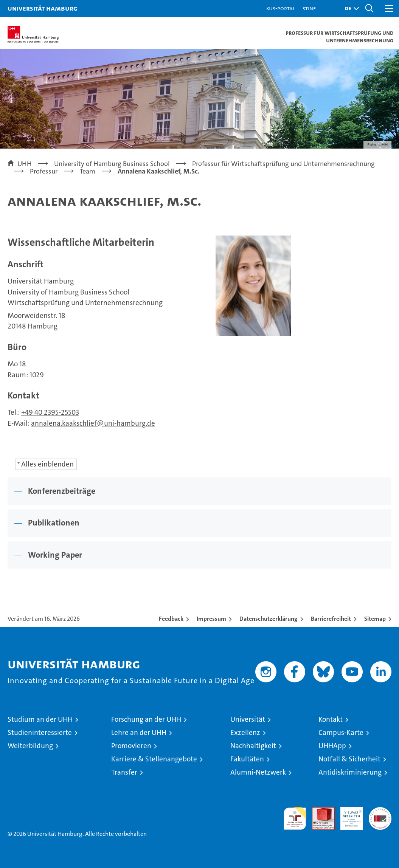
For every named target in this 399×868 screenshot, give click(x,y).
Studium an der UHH (40, 719)
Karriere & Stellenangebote (154, 759)
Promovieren (131, 746)
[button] (350, 9)
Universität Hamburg (43, 8)
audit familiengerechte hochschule (295, 818)
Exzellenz (245, 732)
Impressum (211, 619)
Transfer (124, 772)
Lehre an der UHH (139, 732)
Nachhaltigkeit (253, 746)
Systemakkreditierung (380, 811)
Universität (248, 719)
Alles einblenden (47, 464)
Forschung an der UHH (146, 719)
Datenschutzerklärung (269, 619)
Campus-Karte (341, 732)
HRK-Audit (348, 815)
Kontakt (331, 719)
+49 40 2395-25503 (50, 412)
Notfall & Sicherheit (349, 759)
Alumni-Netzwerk (258, 772)
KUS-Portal (281, 8)
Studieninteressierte (40, 732)
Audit (319, 811)
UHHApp (332, 746)
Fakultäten (247, 759)
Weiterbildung (30, 746)
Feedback (171, 619)
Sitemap (375, 619)
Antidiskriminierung (350, 772)
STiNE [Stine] (309, 8)
